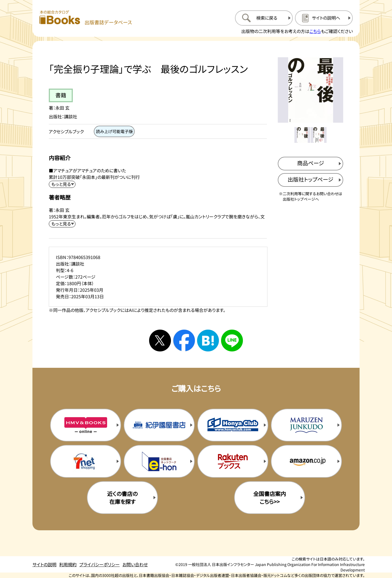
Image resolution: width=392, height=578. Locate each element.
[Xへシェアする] (160, 341)
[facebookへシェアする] (184, 341)
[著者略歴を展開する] (62, 224)
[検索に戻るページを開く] (264, 18)
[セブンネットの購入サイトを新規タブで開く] (86, 461)
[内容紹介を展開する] (62, 184)
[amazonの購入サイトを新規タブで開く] (306, 461)
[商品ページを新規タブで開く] (310, 164)
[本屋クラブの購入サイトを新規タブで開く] (233, 425)
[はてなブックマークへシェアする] (208, 341)
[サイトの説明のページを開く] (324, 18)
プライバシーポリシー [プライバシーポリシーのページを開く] (99, 564)
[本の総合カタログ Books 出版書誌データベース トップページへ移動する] (86, 18)
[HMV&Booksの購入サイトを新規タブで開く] (86, 425)
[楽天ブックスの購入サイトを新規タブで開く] (233, 461)
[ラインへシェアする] (232, 341)
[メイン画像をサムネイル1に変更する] (302, 135)
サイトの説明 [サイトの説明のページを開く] (44, 564)
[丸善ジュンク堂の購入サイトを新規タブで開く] (306, 425)
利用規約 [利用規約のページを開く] (68, 564)
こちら (315, 31)
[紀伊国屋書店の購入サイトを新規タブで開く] (159, 425)
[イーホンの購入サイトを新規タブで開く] (159, 461)
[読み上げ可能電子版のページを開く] (114, 131)
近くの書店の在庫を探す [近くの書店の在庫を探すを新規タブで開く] (122, 498)
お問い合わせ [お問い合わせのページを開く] (135, 564)
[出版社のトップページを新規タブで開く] (310, 180)
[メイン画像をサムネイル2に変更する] (319, 135)
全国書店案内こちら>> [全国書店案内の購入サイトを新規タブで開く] (270, 498)
